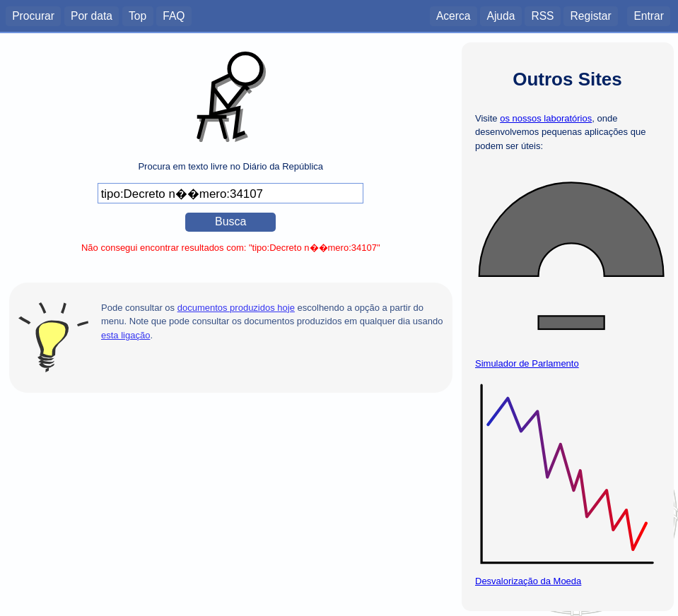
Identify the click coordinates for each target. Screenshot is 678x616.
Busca (230, 221)
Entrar (648, 15)
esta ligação (125, 335)
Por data (92, 15)
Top (138, 15)
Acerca (454, 15)
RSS (542, 15)
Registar (591, 15)
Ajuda (501, 15)
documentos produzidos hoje (236, 308)
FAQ (174, 15)
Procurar (33, 15)
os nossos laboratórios (546, 118)
